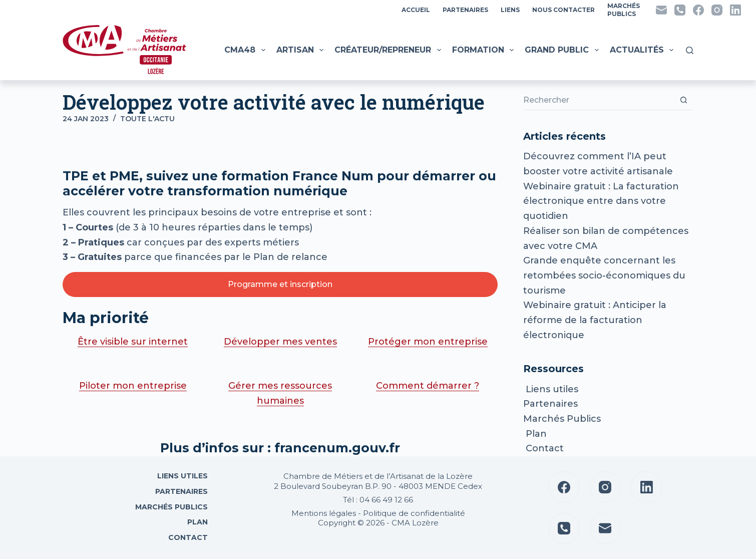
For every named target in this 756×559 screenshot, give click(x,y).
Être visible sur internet (133, 342)
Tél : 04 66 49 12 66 (378, 500)
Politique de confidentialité (414, 513)
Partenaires (465, 10)
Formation (484, 50)
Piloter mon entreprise (133, 386)
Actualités (643, 50)
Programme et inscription (280, 284)
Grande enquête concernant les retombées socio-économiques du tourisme (604, 275)
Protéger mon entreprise (428, 342)
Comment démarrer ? (428, 386)
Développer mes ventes (280, 342)
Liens (510, 10)
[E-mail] (661, 10)
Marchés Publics (562, 419)
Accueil (416, 10)
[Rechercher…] (598, 100)
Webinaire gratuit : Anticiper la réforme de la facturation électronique (595, 320)
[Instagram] (717, 10)
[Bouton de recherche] (683, 100)
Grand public (563, 50)
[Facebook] (698, 10)
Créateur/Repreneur (389, 50)
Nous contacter (563, 10)
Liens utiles (551, 389)
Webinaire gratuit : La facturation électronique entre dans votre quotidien (601, 201)
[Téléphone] (680, 10)
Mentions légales (324, 513)
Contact (543, 448)
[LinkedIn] (735, 10)
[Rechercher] (690, 50)
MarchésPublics (624, 10)
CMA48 (246, 50)
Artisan (301, 50)
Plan (535, 434)
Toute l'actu (147, 119)
